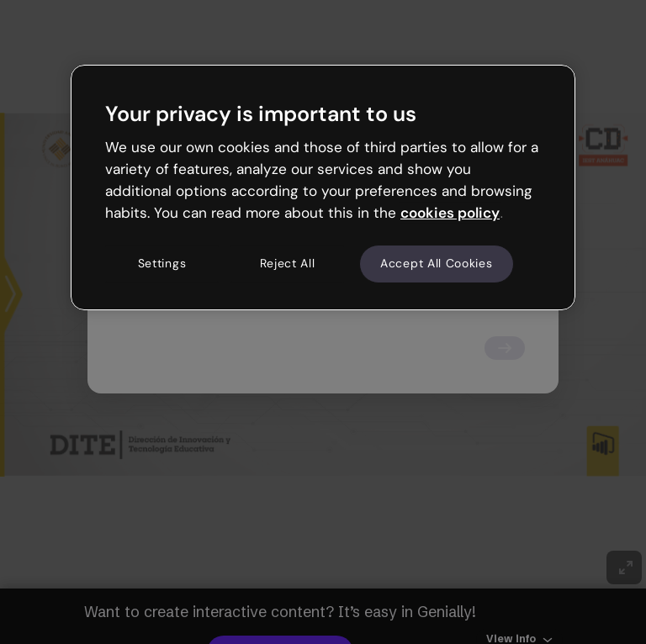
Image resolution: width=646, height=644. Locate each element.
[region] (323, 187)
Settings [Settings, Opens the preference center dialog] (162, 264)
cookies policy (450, 213)
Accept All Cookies (437, 264)
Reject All (288, 264)
